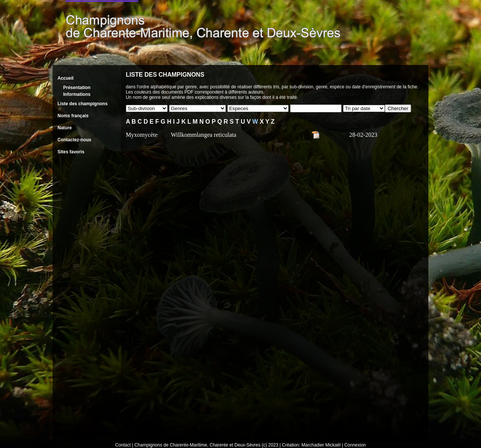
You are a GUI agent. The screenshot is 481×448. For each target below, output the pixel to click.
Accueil (66, 78)
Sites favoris (71, 152)
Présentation (77, 88)
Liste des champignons (82, 104)
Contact (123, 445)
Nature (65, 128)
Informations (77, 94)
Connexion (355, 445)
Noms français (73, 116)
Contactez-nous (74, 140)
